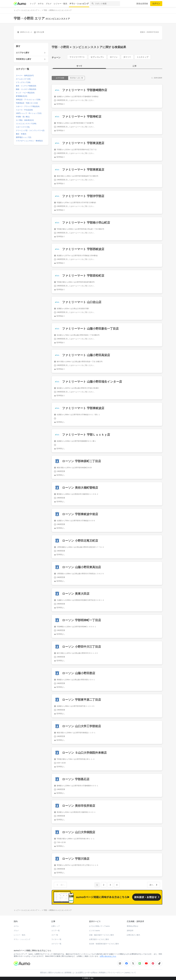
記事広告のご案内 (133, 935)
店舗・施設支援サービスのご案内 (101, 935)
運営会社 (43, 973)
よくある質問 (78, 973)
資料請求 (130, 931)
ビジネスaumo (94, 931)
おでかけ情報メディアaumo (99, 926)
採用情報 (68, 973)
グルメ (49, 4)
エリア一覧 (56, 931)
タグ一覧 (55, 935)
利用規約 (102, 973)
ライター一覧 (56, 939)
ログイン (156, 4)
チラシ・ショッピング (79, 4)
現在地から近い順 (76, 78)
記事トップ (56, 926)
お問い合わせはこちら (108, 956)
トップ (33, 4)
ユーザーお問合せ (91, 973)
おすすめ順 (60, 78)
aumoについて (130, 973)
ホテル (41, 4)
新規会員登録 (142, 4)
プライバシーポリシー (115, 973)
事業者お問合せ (133, 926)
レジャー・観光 (61, 4)
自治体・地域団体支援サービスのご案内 (104, 944)
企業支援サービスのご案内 (99, 939)
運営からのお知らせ (56, 973)
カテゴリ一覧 (56, 944)
